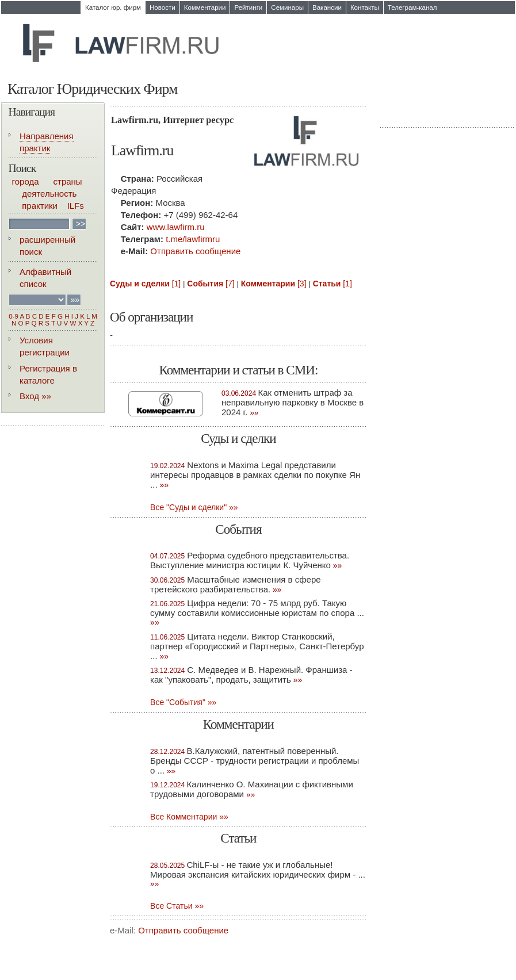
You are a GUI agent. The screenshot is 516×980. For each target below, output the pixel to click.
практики (40, 206)
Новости (163, 7)
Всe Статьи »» (177, 906)
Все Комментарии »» (189, 817)
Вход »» (35, 396)
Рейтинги (248, 7)
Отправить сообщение (195, 251)
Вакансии (327, 7)
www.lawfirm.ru (176, 227)
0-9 (14, 316)
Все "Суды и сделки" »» (194, 507)
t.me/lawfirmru (193, 239)
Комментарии (205, 7)
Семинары (287, 7)
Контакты (365, 7)
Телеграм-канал (412, 7)
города (26, 181)
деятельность (49, 194)
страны (68, 181)
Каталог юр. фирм (113, 7)
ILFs (76, 206)
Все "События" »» (183, 702)
